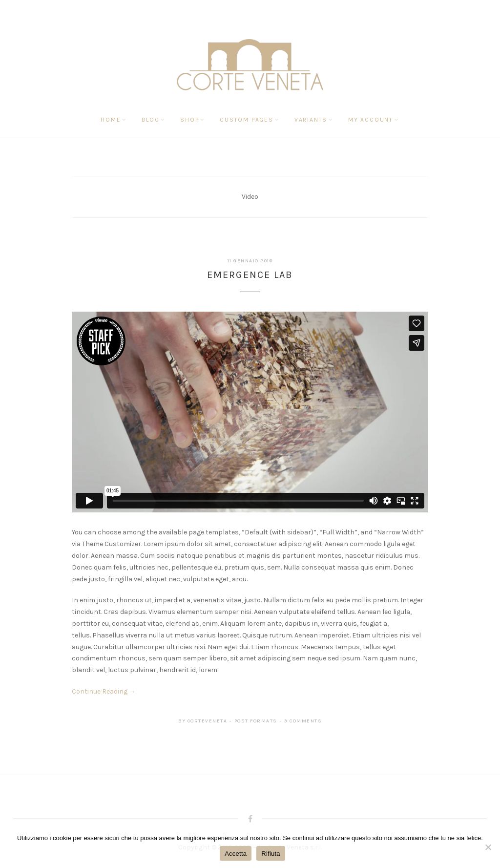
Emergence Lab (250, 275)
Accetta (236, 854)
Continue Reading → (104, 691)
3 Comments (303, 721)
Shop (189, 120)
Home (111, 120)
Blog (150, 120)
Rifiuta (271, 854)
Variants (311, 120)
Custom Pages (247, 120)
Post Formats (256, 721)
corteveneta (208, 721)
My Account (371, 120)
